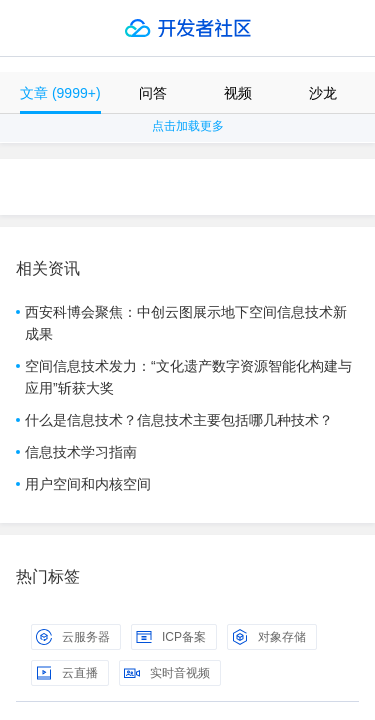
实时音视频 (167, 673)
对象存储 (269, 637)
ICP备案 (171, 637)
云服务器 (73, 637)
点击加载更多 (188, 126)
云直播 (67, 673)
